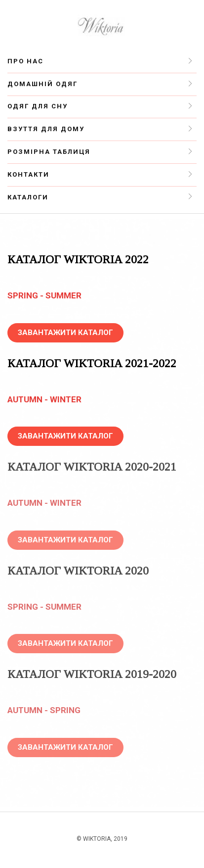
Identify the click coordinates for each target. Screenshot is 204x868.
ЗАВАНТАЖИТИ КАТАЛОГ (65, 333)
